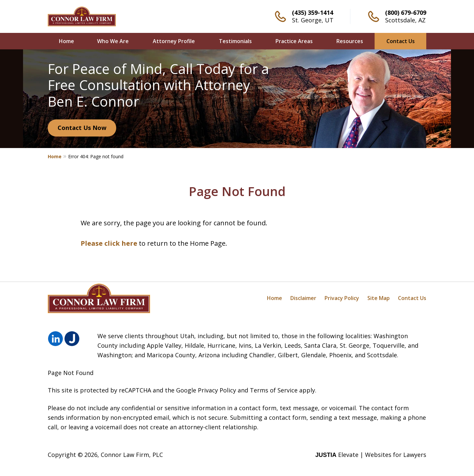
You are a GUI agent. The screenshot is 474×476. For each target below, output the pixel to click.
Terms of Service (274, 390)
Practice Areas (294, 41)
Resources (350, 41)
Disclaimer (303, 298)
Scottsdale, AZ (405, 20)
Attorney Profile (174, 41)
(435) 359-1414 (313, 13)
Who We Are (113, 41)
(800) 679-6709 (406, 13)
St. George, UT (313, 20)
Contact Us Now (82, 128)
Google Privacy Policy (206, 390)
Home (66, 41)
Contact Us (401, 41)
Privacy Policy (342, 298)
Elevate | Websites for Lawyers (371, 455)
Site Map (379, 298)
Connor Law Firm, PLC (132, 455)
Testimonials (235, 41)
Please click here (109, 243)
